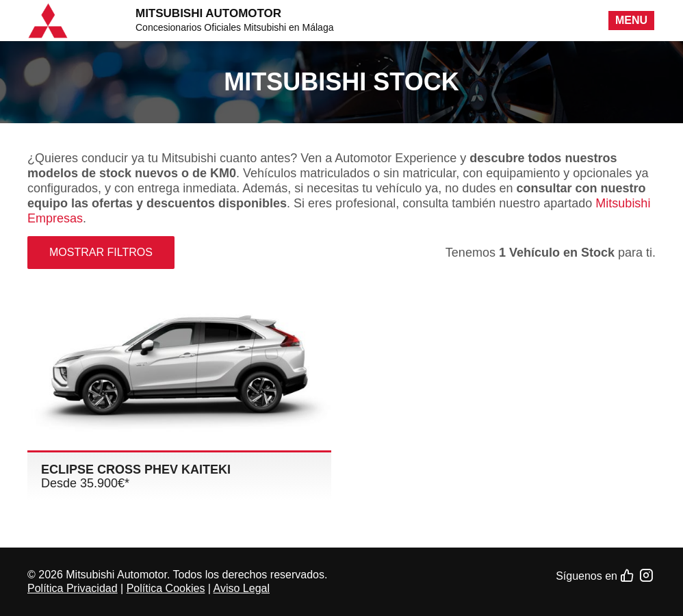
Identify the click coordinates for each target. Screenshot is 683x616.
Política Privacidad (73, 588)
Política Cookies (166, 588)
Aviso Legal (242, 588)
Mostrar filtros (101, 252)
